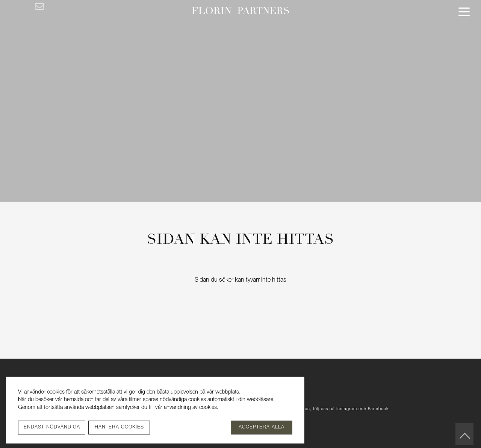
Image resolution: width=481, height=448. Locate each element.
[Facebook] (12, 6)
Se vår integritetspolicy (246, 408)
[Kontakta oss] (39, 6)
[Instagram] (25, 6)
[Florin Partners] (241, 11)
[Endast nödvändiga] (52, 428)
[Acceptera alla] (262, 428)
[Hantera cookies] (119, 428)
